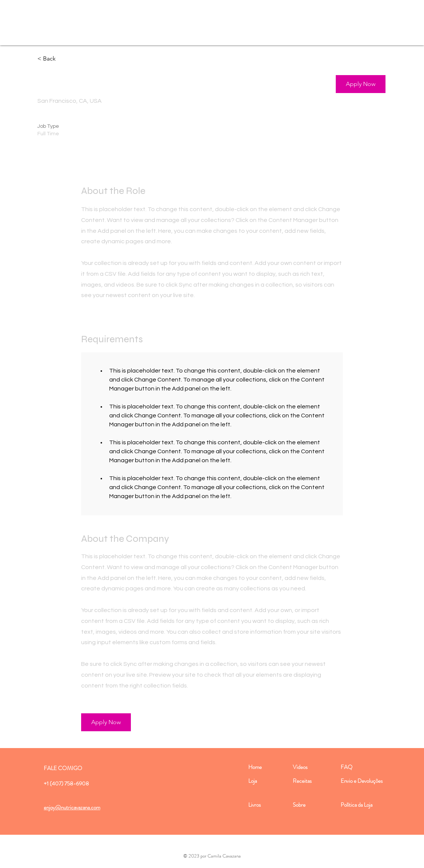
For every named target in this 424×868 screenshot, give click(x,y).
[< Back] (64, 59)
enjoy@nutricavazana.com (72, 807)
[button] (361, 84)
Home (255, 767)
